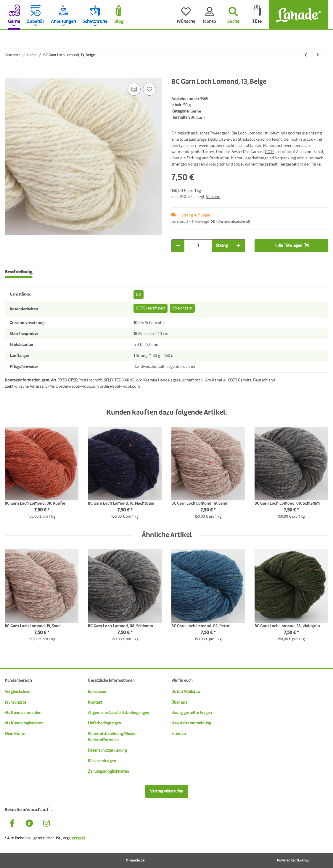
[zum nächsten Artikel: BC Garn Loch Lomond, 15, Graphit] (318, 55)
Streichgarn (182, 308)
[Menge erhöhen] (238, 246)
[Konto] (210, 15)
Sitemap (179, 734)
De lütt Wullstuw (186, 692)
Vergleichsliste (17, 692)
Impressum (98, 692)
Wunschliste (15, 702)
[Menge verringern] (178, 246)
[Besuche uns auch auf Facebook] (12, 824)
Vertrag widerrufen (167, 791)
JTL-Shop (302, 861)
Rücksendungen (102, 761)
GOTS (270, 152)
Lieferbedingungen (104, 723)
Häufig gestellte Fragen (192, 713)
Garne (196, 111)
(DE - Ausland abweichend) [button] (230, 222)
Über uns (179, 702)
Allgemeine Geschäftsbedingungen (119, 713)
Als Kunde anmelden (23, 713)
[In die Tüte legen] (9, 75)
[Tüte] (257, 15)
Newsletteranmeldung (191, 723)
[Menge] (198, 246)
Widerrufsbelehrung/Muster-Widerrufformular (113, 737)
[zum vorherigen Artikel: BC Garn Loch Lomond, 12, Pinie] (306, 55)
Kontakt (95, 702)
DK (139, 295)
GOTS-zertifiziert (151, 308)
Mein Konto (15, 734)
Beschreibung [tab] (18, 272)
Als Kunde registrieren (24, 723)
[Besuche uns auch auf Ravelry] (29, 824)
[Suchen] (233, 15)
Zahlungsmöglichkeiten (108, 771)
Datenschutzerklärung (107, 750)
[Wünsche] (186, 15)
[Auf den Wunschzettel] (149, 89)
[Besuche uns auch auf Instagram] (46, 824)
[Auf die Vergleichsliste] (134, 89)
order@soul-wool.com (120, 386)
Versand (213, 197)
